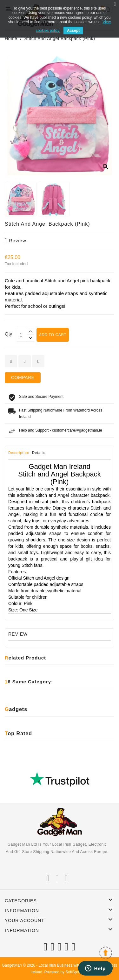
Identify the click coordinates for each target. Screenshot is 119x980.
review (16, 240)
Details (39, 453)
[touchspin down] (30, 338)
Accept (73, 31)
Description (19, 453)
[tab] (20, 454)
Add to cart (53, 335)
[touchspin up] (30, 331)
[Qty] (22, 335)
